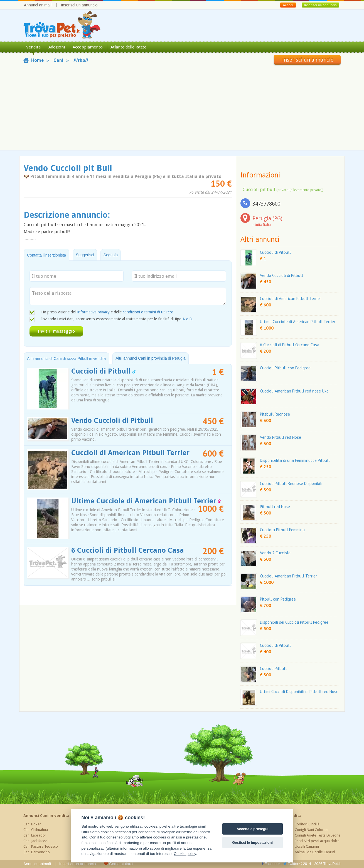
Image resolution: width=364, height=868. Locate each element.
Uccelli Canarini (307, 846)
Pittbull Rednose (275, 414)
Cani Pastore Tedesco (41, 846)
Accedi (288, 5)
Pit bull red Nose (275, 507)
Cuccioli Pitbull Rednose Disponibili (291, 483)
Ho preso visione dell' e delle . (108, 312)
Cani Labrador (35, 835)
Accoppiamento (88, 47)
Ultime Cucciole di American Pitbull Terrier (146, 501)
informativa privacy (94, 312)
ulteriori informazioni (124, 848)
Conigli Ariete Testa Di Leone (318, 835)
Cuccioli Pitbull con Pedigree (285, 368)
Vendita (33, 47)
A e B (187, 319)
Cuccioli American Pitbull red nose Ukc (294, 391)
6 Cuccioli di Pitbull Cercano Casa (128, 550)
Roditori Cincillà (307, 824)
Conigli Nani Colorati (311, 830)
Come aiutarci (119, 864)
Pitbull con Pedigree (278, 599)
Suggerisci (85, 255)
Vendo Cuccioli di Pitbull (112, 420)
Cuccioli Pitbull (273, 668)
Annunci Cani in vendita (46, 816)
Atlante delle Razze (128, 47)
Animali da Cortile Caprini (315, 852)
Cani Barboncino (37, 852)
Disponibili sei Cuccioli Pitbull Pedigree (294, 622)
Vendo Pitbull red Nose (281, 437)
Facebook (271, 864)
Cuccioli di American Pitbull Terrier (130, 453)
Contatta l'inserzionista (46, 255)
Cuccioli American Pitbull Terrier (288, 576)
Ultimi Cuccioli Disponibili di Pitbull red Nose (299, 692)
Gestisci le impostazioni (252, 843)
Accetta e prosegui (253, 829)
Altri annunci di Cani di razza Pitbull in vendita (66, 359)
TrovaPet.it (332, 864)
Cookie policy (185, 854)
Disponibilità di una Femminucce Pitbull (295, 460)
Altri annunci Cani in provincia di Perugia (150, 358)
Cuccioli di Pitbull (103, 371)
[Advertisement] (182, 106)
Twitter (291, 864)
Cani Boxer (32, 824)
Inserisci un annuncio (79, 5)
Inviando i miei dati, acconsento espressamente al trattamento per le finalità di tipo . (117, 319)
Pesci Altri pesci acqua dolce (317, 841)
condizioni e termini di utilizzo (148, 312)
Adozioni (57, 47)
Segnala (111, 255)
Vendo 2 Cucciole (275, 553)
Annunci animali (38, 5)
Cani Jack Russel (36, 841)
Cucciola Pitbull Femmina (282, 530)
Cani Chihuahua (36, 830)
